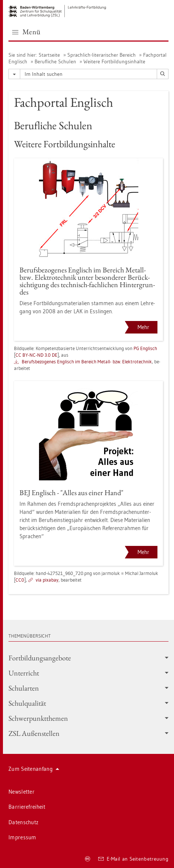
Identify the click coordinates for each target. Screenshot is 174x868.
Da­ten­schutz (23, 822)
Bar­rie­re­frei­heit (27, 807)
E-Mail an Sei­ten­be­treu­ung (133, 859)
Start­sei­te (49, 55)
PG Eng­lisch (145, 348)
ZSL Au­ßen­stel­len (88, 733)
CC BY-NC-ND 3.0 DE (36, 355)
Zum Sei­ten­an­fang (34, 769)
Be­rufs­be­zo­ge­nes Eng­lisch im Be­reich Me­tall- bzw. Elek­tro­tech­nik (87, 361)
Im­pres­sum (22, 837)
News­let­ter (22, 792)
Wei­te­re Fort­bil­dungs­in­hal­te (114, 61)
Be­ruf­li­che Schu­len (55, 61)
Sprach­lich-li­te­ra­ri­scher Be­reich (102, 55)
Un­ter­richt (88, 673)
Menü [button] (26, 32)
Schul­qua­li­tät (88, 703)
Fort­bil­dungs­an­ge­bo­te (88, 658)
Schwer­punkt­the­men (88, 718)
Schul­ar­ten (88, 688)
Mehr (143, 327)
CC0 (20, 580)
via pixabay (47, 580)
